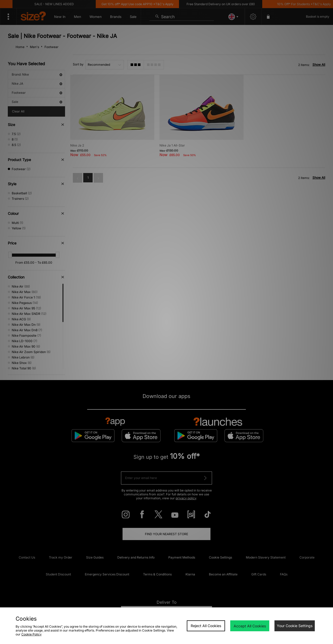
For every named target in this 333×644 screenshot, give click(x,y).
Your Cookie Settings (295, 626)
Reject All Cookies (206, 626)
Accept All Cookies (250, 626)
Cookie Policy (31, 634)
